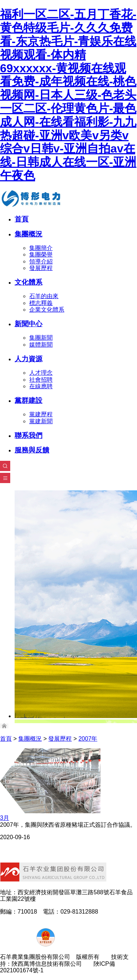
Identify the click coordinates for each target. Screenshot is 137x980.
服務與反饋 (32, 450)
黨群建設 (28, 400)
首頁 (22, 219)
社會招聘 (41, 380)
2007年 (88, 739)
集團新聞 (41, 338)
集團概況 (28, 234)
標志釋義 (41, 303)
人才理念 (41, 373)
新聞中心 (28, 324)
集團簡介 (41, 248)
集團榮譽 (41, 254)
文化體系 (28, 282)
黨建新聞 (41, 421)
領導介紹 (41, 261)
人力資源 (28, 359)
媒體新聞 (41, 345)
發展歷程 (41, 268)
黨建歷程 (41, 414)
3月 (5, 818)
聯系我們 (28, 435)
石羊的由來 (44, 296)
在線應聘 (41, 386)
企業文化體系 (47, 310)
